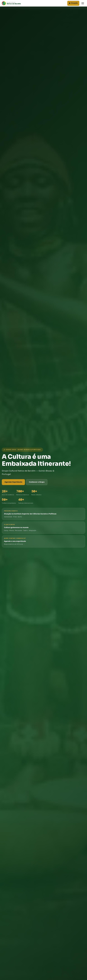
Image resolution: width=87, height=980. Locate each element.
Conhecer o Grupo (37, 482)
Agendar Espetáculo (13, 482)
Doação (73, 3)
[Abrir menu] (83, 3)
